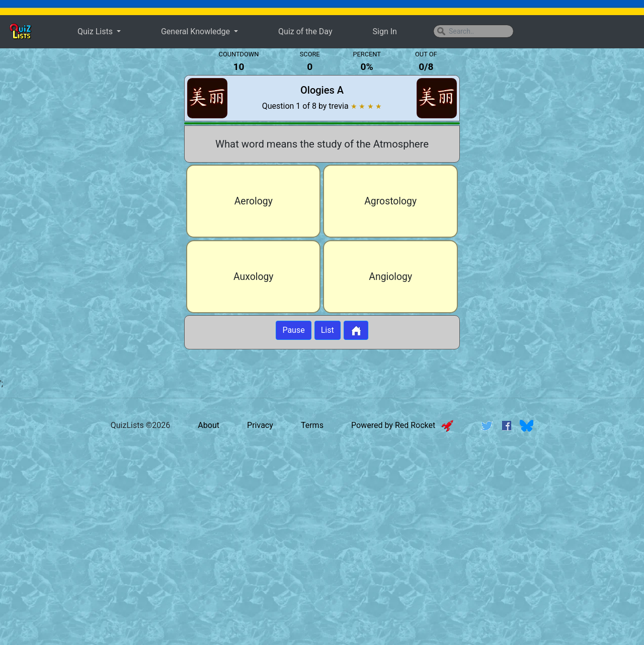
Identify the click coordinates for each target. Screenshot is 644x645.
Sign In (385, 31)
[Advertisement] (87, 213)
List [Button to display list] (328, 331)
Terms (312, 426)
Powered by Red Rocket (402, 426)
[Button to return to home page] (356, 331)
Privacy (260, 426)
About (209, 426)
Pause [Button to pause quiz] (293, 331)
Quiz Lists (96, 31)
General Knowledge (196, 31)
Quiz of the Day (305, 31)
